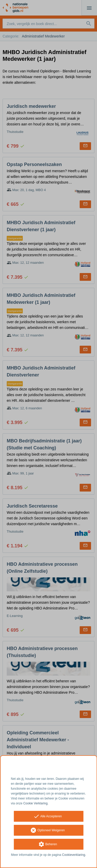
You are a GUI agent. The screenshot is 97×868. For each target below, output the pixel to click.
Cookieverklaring (74, 855)
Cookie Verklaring (35, 803)
